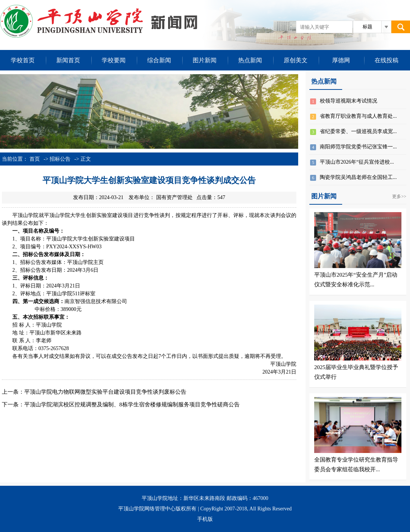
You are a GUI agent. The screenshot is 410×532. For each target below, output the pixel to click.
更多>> (399, 196)
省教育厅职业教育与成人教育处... (358, 116)
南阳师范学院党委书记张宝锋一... (358, 147)
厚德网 (341, 60)
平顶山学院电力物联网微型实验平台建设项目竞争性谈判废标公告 (105, 392)
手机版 (205, 519)
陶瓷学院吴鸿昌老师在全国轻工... (358, 177)
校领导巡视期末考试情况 (348, 101)
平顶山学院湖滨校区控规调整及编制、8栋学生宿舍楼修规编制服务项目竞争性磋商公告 (132, 404)
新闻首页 (68, 60)
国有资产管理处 (174, 197)
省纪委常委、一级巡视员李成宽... (358, 131)
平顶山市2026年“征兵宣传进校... (357, 162)
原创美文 (296, 60)
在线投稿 (387, 60)
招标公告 (60, 159)
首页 (35, 159)
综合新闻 (159, 60)
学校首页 (23, 60)
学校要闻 (114, 60)
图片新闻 (205, 60)
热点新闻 (250, 60)
